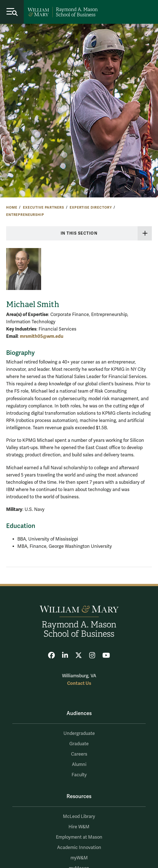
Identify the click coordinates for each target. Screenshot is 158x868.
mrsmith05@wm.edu (42, 336)
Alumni (79, 765)
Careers (79, 754)
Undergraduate (79, 733)
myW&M (79, 858)
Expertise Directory (91, 207)
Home (12, 207)
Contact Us (79, 683)
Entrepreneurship (25, 215)
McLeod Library (79, 817)
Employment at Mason (79, 837)
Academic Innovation (79, 848)
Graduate (79, 744)
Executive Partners (43, 207)
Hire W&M (79, 827)
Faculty (79, 775)
